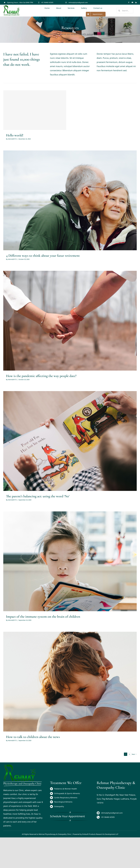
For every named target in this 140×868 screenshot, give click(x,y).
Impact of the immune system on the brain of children (43, 616)
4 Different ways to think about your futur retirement (43, 256)
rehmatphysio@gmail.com (78, 2)
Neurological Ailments (63, 802)
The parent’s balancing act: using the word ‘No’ (38, 496)
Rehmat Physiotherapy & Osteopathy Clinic (55, 834)
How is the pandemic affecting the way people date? (41, 376)
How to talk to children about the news (33, 737)
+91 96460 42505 (47, 2)
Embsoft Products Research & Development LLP (100, 834)
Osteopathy (59, 806)
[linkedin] (136, 2)
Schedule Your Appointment (67, 816)
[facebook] (129, 2)
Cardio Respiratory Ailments (66, 798)
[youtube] (132, 2)
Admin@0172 (12, 139)
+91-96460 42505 (108, 817)
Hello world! (15, 135)
